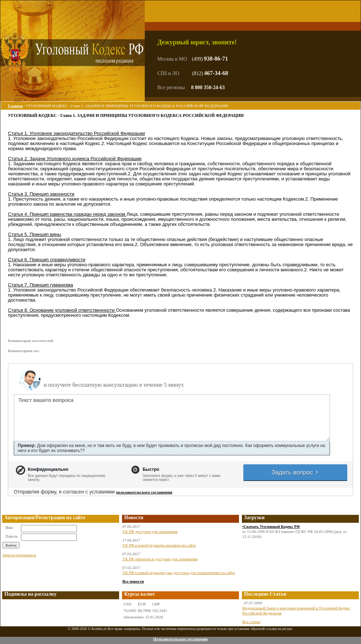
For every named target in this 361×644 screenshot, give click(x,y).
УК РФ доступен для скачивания (150, 531)
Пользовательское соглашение (180, 639)
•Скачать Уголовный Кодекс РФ (271, 526)
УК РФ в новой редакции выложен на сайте (159, 545)
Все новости (133, 581)
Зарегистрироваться (19, 555)
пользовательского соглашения (144, 492)
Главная (15, 106)
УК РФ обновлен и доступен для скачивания (160, 559)
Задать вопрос (295, 472)
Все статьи (251, 622)
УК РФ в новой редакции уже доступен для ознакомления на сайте (179, 573)
